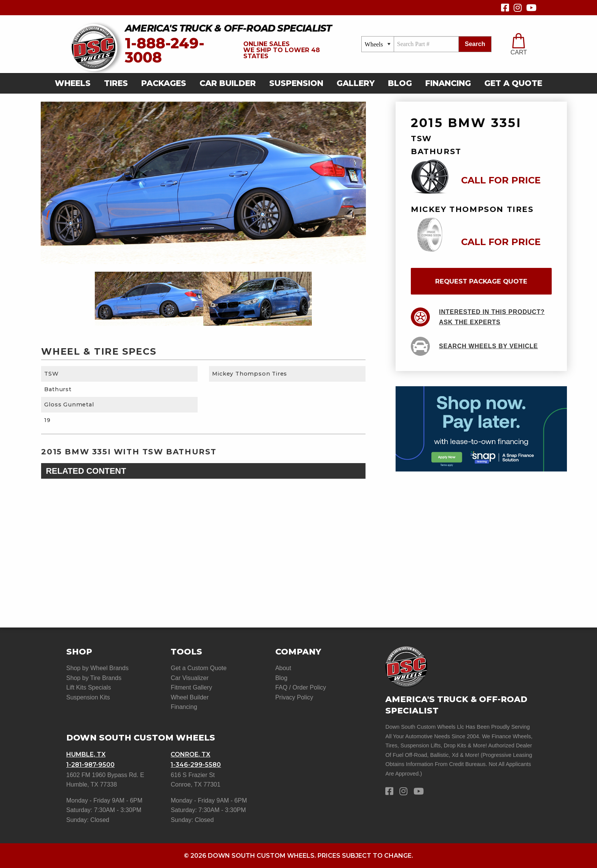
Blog (400, 83)
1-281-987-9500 (90, 765)
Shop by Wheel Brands (97, 668)
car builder (228, 83)
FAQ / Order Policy (301, 687)
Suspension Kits (88, 697)
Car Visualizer (189, 678)
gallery (356, 83)
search (475, 44)
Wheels (73, 83)
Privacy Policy (294, 697)
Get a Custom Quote (199, 668)
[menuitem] (75, 84)
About (283, 668)
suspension (296, 83)
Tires (116, 83)
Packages (164, 83)
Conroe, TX (190, 754)
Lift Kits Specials (89, 687)
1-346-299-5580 (196, 765)
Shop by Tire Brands (94, 678)
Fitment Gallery (191, 687)
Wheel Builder (190, 697)
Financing (448, 83)
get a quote (513, 83)
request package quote (481, 281)
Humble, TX (86, 754)
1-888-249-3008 (165, 50)
